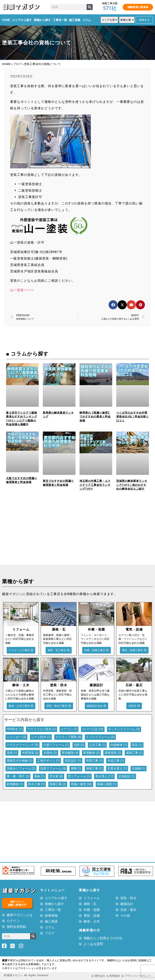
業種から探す (42, 20)
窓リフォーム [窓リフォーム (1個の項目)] (79, 776)
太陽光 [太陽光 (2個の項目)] (50, 753)
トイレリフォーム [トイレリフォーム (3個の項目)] (100, 737)
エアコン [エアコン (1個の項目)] (69, 729)
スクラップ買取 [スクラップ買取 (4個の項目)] (68, 737)
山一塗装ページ (22, 290)
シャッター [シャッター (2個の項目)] (16, 737)
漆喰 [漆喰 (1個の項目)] (76, 768)
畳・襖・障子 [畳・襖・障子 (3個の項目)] (18, 776)
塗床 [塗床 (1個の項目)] (12, 753)
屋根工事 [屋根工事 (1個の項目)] (134, 753)
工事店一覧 (60, 20)
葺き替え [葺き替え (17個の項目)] (104, 776)
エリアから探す (22, 20)
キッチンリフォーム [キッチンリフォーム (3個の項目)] (124, 729)
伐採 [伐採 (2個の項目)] (79, 745)
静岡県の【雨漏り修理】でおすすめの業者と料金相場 (95, 417)
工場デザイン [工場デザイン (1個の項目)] (48, 761)
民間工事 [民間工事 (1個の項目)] (94, 761)
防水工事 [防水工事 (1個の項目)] (36, 784)
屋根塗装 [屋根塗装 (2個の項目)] (113, 753)
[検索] (90, 7)
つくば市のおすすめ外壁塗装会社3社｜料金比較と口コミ (133, 417)
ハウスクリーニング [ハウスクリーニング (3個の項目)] (23, 745)
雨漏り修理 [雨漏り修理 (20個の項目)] (81, 784)
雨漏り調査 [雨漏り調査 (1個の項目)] (107, 784)
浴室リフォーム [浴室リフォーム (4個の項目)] (53, 768)
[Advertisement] (39, 534)
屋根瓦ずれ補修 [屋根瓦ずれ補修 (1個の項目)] (19, 761)
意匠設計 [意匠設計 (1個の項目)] (73, 761)
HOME (6, 20)
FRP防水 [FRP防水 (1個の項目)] (15, 729)
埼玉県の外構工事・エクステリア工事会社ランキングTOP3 (95, 485)
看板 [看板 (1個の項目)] (39, 776)
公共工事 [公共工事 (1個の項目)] (97, 745)
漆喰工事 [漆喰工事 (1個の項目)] (94, 768)
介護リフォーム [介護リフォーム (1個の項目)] (56, 745)
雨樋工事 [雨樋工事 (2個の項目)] (58, 784)
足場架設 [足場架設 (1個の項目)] (127, 776)
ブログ (17, 64)
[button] (113, 305)
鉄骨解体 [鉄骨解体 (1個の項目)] (15, 784)
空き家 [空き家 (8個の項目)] (56, 776)
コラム (87, 20)
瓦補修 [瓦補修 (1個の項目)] (139, 768)
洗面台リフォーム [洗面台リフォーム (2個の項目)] (21, 768)
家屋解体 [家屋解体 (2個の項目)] (91, 753)
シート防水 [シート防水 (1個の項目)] (41, 737)
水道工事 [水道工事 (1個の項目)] (116, 761)
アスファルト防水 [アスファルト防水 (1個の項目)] (42, 729)
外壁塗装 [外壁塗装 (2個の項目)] (30, 753)
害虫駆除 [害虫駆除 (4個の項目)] (70, 753)
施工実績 (75, 20)
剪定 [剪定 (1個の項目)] (137, 745)
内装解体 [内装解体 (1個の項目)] (119, 745)
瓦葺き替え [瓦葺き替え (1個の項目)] (117, 768)
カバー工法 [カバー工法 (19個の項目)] (93, 729)
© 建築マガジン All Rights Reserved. (26, 975)
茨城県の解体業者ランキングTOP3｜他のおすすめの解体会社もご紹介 (132, 485)
